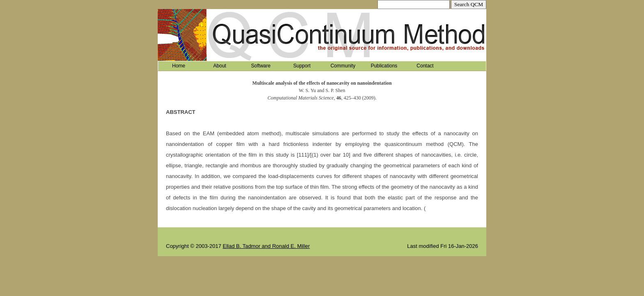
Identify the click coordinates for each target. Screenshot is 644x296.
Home (179, 66)
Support (302, 66)
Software (261, 66)
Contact (425, 66)
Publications (384, 66)
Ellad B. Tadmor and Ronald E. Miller (266, 246)
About (220, 66)
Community (343, 66)
